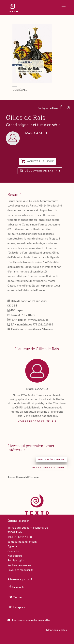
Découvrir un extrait (40, 171)
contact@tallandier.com (22, 542)
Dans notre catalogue (48, 467)
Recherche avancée (19, 565)
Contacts (13, 551)
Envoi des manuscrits (20, 570)
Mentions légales (56, 630)
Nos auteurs (15, 556)
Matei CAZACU (37, 389)
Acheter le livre (38, 161)
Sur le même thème (51, 459)
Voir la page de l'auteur (37, 421)
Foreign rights (16, 560)
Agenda (12, 546)
